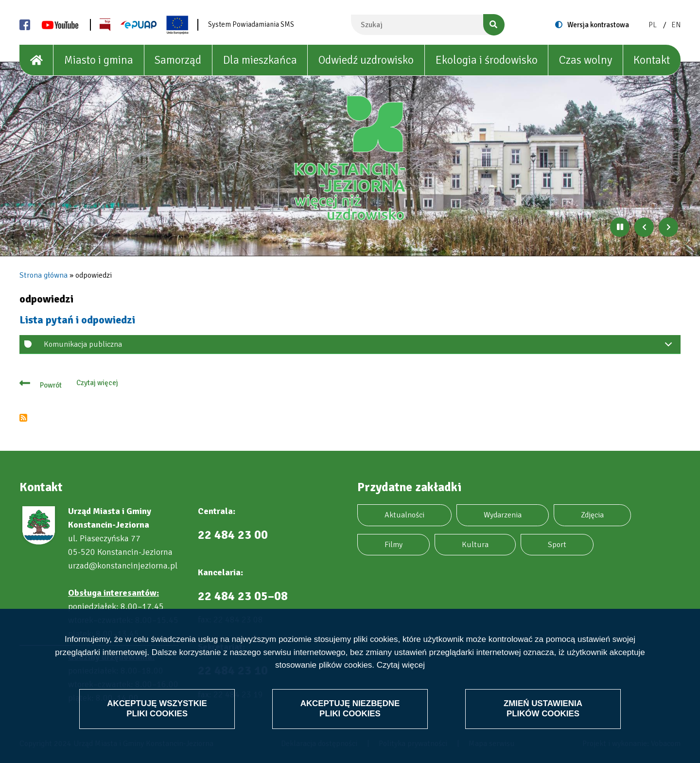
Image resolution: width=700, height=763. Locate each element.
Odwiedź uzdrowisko (366, 60)
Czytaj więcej (401, 665)
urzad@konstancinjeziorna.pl (123, 566)
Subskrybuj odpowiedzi (23, 418)
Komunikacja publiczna (360, 347)
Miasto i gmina (99, 60)
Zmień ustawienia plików (543, 708)
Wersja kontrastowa (598, 25)
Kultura (475, 545)
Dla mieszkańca (260, 60)
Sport (557, 545)
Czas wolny (586, 60)
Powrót (51, 385)
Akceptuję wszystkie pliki (157, 708)
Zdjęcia (592, 515)
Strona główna (44, 275)
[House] (36, 60)
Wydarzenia (503, 515)
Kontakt (652, 60)
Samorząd (178, 60)
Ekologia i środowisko (487, 60)
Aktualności (404, 515)
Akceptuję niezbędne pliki (350, 708)
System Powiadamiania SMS (251, 24)
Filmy (394, 545)
